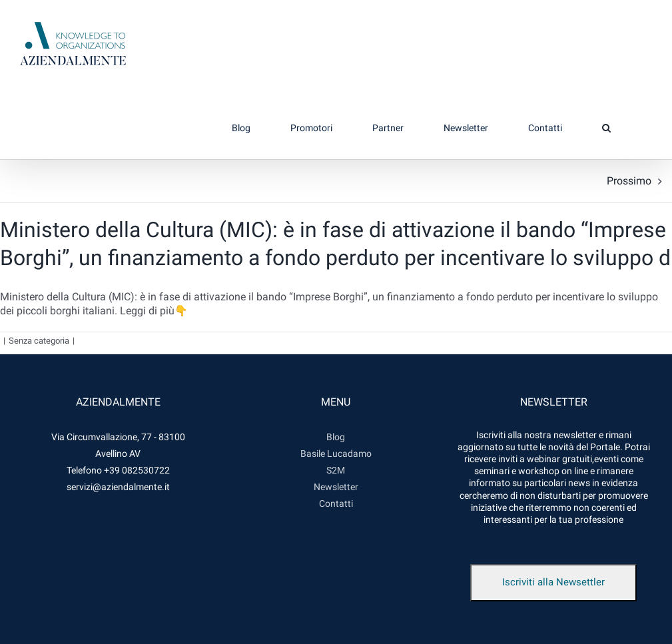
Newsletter (336, 487)
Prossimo (629, 181)
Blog (336, 437)
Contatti (336, 503)
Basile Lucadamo (336, 454)
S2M (336, 470)
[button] (606, 128)
